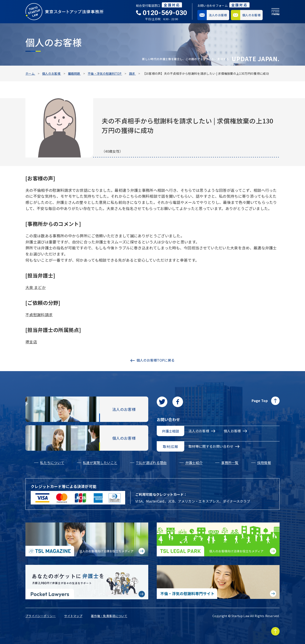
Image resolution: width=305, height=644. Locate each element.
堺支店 (31, 342)
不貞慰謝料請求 (39, 315)
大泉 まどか (36, 287)
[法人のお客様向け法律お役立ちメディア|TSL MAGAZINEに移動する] (87, 539)
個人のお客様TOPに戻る (153, 360)
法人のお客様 (202, 431)
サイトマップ (73, 616)
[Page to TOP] (275, 631)
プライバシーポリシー (41, 616)
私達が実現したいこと (100, 463)
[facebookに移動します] (178, 402)
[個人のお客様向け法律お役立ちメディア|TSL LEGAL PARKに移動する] (218, 539)
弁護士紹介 (194, 463)
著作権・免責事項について (109, 616)
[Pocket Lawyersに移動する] (87, 582)
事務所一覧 (230, 463)
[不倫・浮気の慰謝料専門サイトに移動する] (218, 582)
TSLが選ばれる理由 (151, 463)
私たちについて (52, 463)
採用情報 (264, 463)
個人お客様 (235, 431)
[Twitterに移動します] (162, 402)
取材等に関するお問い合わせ (214, 446)
